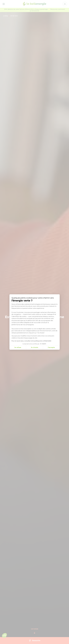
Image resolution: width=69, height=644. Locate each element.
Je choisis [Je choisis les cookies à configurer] (34, 347)
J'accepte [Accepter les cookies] (51, 347)
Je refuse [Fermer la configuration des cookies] (18, 347)
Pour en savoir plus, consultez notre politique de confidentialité (31, 341)
